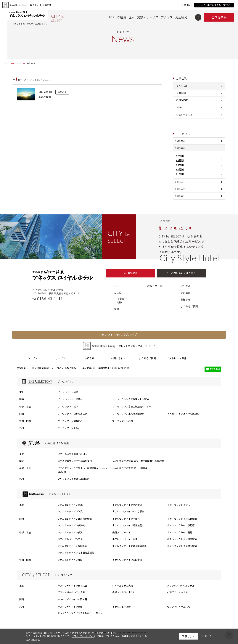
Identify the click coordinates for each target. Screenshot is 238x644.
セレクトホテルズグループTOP (214, 5)
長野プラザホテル (121, 532)
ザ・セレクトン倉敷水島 (70, 421)
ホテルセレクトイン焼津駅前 (182, 539)
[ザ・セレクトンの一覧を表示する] (119, 382)
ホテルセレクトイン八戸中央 (127, 505)
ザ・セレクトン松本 (68, 407)
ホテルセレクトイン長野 (180, 532)
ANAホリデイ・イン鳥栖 (70, 607)
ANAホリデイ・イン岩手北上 (72, 586)
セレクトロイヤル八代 (178, 607)
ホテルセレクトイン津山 (70, 560)
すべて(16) (182, 86)
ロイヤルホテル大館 (123, 586)
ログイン (34, 5)
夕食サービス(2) (184, 115)
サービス (60, 358)
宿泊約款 (21, 368)
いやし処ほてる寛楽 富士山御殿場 (130, 468)
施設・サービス (148, 17)
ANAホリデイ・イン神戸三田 (72, 599)
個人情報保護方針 (41, 368)
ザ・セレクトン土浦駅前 (70, 399)
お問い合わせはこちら (181, 273)
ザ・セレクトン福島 (68, 392)
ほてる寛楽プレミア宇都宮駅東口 (75, 461)
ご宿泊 (122, 17)
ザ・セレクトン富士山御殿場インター (132, 407)
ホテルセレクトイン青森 (70, 505)
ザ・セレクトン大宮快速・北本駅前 (131, 399)
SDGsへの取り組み (66, 368)
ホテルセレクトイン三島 (70, 539)
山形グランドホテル (177, 592)
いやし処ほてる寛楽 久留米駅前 (74, 479)
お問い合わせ (118, 358)
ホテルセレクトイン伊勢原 (181, 525)
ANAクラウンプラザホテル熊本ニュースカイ (80, 613)
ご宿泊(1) (181, 93)
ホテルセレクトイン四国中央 (127, 560)
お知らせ (186, 299)
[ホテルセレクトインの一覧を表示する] (119, 494)
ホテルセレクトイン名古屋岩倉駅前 (76, 553)
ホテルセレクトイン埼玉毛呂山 (128, 525)
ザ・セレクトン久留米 (69, 428)
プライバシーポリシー (83, 636)
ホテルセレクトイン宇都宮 (126, 519)
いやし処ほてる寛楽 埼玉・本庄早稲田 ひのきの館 (138, 461)
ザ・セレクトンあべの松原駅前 (183, 414)
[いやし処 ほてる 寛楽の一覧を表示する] (119, 443)
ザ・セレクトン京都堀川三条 (72, 414)
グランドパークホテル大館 (71, 592)
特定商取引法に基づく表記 (112, 368)
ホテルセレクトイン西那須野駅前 (75, 519)
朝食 (120, 302)
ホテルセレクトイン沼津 (125, 539)
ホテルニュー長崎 (121, 607)
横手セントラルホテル (124, 592)
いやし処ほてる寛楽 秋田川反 (73, 454)
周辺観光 (181, 17)
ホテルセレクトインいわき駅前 (128, 511)
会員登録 (47, 5)
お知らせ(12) (183, 100)
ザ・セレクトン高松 (123, 421)
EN (189, 5)
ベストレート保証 (176, 358)
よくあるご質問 (189, 306)
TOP (112, 17)
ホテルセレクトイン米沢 (70, 511)
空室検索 (131, 273)
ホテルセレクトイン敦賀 (70, 532)
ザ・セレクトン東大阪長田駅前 (128, 414)
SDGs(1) (180, 107)
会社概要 (87, 368)
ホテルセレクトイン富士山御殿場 (129, 546)
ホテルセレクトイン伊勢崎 (71, 525)
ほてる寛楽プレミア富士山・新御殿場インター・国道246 (83, 470)
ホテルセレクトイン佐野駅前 (182, 519)
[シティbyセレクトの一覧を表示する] (119, 575)
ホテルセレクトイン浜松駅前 (182, 546)
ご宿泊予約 (219, 17)
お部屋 (121, 299)
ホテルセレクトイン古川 (180, 505)
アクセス (167, 17)
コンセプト (31, 358)
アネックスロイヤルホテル (181, 586)
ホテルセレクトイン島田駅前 (72, 546)
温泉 (132, 17)
